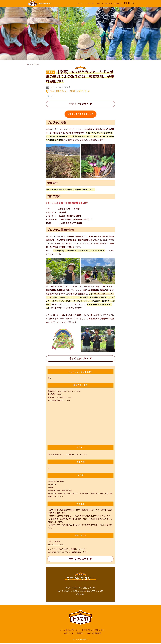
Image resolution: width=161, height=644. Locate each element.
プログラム (99, 3)
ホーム (80, 3)
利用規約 (80, 634)
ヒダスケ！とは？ (89, 3)
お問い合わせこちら (56, 545)
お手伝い (50, 72)
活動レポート (108, 3)
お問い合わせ (118, 3)
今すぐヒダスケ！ (79, 104)
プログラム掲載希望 (94, 634)
